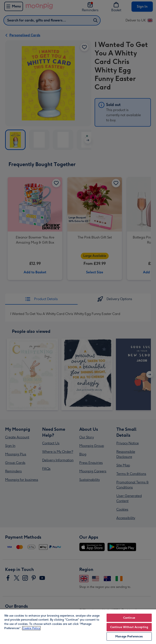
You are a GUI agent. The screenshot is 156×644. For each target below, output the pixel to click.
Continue (129, 618)
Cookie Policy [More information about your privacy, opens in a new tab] (31, 628)
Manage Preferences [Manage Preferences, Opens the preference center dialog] (129, 636)
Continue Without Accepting (129, 627)
